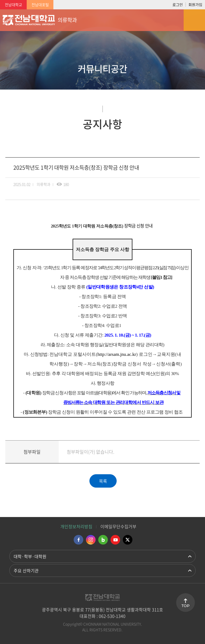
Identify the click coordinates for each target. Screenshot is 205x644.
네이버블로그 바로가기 (103, 540)
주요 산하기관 (26, 570)
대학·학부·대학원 (30, 556)
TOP (186, 606)
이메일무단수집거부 (118, 526)
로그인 (178, 5)
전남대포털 (40, 5)
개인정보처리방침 (76, 526)
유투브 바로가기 (115, 540)
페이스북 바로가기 (78, 540)
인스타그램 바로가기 (91, 540)
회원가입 (195, 5)
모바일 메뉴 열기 (194, 20)
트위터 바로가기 (128, 540)
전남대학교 (13, 5)
